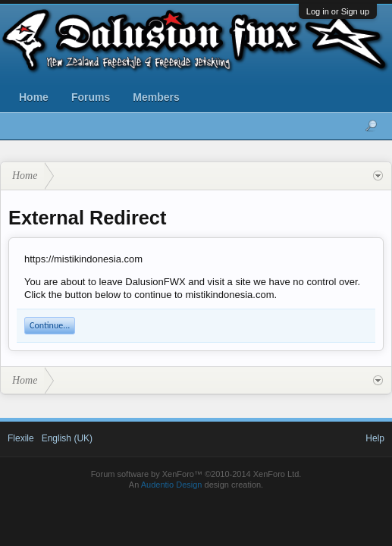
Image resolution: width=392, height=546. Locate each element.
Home (34, 97)
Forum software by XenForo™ (196, 474)
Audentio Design (172, 485)
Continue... (50, 325)
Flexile (21, 438)
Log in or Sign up (338, 11)
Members (156, 97)
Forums (91, 97)
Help (375, 438)
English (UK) (67, 438)
